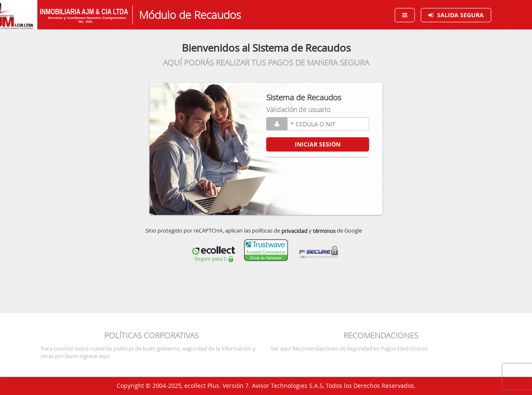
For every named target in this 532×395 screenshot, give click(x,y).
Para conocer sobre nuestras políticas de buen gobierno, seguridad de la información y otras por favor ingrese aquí (148, 352)
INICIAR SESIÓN (318, 144)
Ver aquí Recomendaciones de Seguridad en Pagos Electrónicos (349, 348)
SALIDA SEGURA (460, 15)
